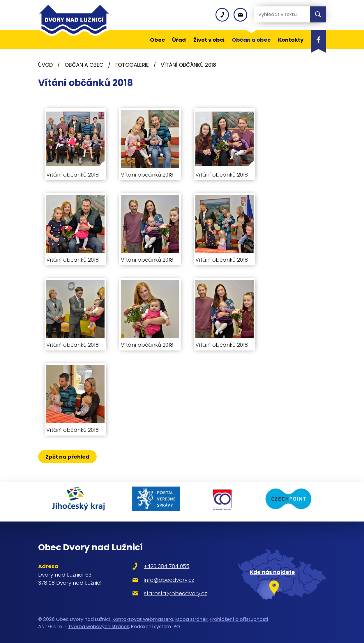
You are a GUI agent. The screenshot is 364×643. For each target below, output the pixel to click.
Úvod (45, 65)
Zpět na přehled (68, 457)
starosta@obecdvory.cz (168, 590)
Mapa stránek (191, 616)
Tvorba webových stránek (99, 623)
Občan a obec (84, 65)
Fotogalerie (132, 65)
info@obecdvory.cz (162, 576)
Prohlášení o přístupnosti (239, 616)
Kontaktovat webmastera (143, 616)
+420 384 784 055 (160, 563)
